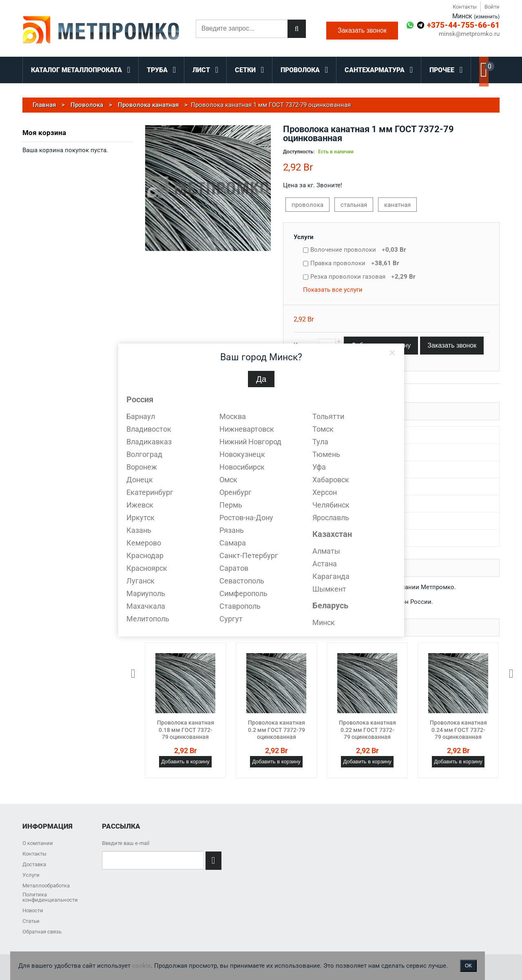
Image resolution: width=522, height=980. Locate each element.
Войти (492, 7)
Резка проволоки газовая (363, 277)
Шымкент (329, 589)
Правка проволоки (355, 263)
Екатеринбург (150, 492)
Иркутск (140, 518)
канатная (397, 205)
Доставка (34, 864)
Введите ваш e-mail (126, 843)
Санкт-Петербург (249, 555)
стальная (354, 205)
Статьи (31, 921)
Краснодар (145, 555)
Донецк (140, 480)
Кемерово (144, 543)
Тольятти (328, 416)
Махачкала (146, 606)
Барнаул (141, 416)
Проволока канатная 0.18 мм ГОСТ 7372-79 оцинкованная (186, 730)
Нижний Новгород (250, 442)
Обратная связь (42, 932)
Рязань (232, 530)
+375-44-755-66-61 (463, 25)
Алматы (326, 551)
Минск (324, 622)
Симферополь (243, 593)
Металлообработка (46, 886)
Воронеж (142, 467)
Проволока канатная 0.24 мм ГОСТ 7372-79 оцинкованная (458, 730)
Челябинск (331, 505)
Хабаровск (331, 480)
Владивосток (149, 429)
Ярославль (331, 518)
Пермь (231, 505)
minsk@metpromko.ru (469, 34)
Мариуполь (146, 593)
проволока (307, 205)
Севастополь (242, 581)
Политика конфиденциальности (50, 897)
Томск (323, 429)
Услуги (304, 237)
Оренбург (236, 492)
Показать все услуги (333, 290)
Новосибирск (242, 467)
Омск (228, 480)
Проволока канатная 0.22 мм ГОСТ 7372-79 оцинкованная (367, 730)
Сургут (231, 619)
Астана (325, 564)
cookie (142, 966)
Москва (233, 416)
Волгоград (144, 454)
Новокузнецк (242, 454)
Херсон (325, 492)
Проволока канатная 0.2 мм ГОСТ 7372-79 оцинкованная (276, 730)
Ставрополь (240, 606)
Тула (320, 442)
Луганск (140, 581)
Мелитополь (148, 619)
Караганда (331, 576)
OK (468, 966)
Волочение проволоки (358, 250)
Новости (33, 910)
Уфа (319, 467)
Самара (233, 543)
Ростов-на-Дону (246, 518)
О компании (38, 843)
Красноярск (147, 568)
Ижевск (140, 505)
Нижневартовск (247, 429)
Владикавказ (149, 442)
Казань (139, 530)
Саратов (234, 568)
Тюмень (326, 454)
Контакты (465, 7)
